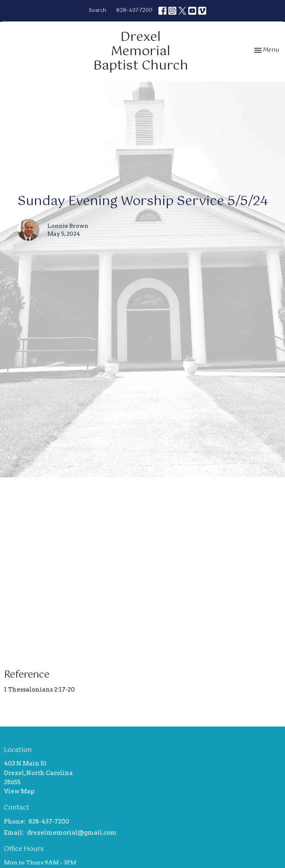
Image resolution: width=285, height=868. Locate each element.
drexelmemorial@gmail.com (72, 833)
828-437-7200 (134, 11)
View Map (19, 791)
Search (98, 11)
